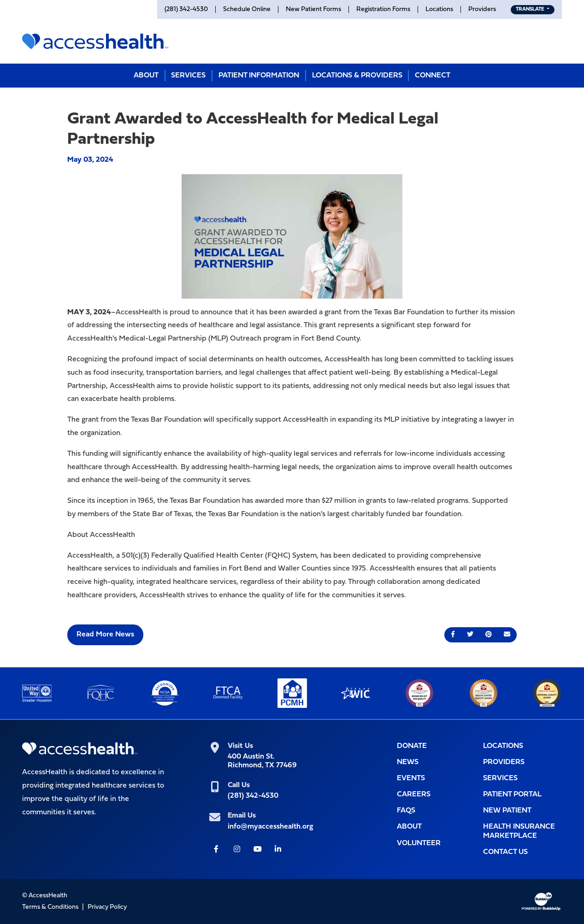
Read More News (105, 635)
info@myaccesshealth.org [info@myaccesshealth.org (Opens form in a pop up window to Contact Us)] (270, 827)
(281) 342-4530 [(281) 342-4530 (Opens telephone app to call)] (253, 796)
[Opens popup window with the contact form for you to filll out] (522, 852)
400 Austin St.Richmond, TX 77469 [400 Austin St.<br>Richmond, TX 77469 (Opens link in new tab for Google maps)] (262, 761)
